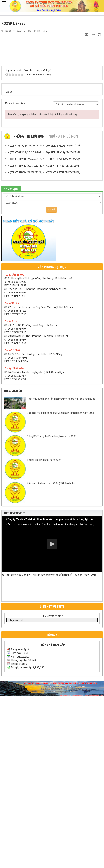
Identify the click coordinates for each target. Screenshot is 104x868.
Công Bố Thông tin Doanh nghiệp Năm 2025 (52, 610)
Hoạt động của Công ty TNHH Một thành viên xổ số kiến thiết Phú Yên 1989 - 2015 (49, 748)
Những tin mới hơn (29, 310)
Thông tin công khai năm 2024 (44, 633)
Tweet (8, 265)
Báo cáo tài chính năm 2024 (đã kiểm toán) (51, 657)
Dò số (52, 383)
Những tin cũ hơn (63, 310)
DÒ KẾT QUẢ (11, 363)
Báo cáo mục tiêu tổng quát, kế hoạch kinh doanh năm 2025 (61, 586)
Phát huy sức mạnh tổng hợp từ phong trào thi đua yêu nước (61, 572)
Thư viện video (15, 687)
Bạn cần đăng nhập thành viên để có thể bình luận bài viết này (43, 288)
